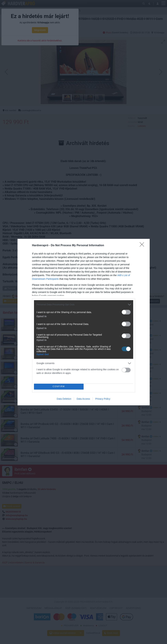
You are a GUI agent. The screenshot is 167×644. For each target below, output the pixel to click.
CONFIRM (59, 387)
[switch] (126, 312)
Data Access (83, 399)
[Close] (143, 246)
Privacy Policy (103, 399)
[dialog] (84, 322)
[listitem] (84, 305)
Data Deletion (64, 399)
